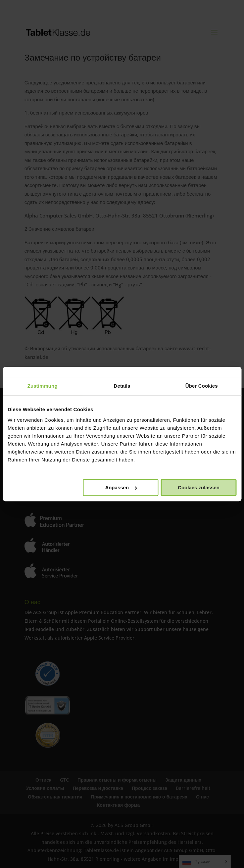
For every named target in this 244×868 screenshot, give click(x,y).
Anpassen (121, 487)
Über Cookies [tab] (202, 386)
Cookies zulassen (199, 487)
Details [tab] (122, 386)
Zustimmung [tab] (43, 386)
